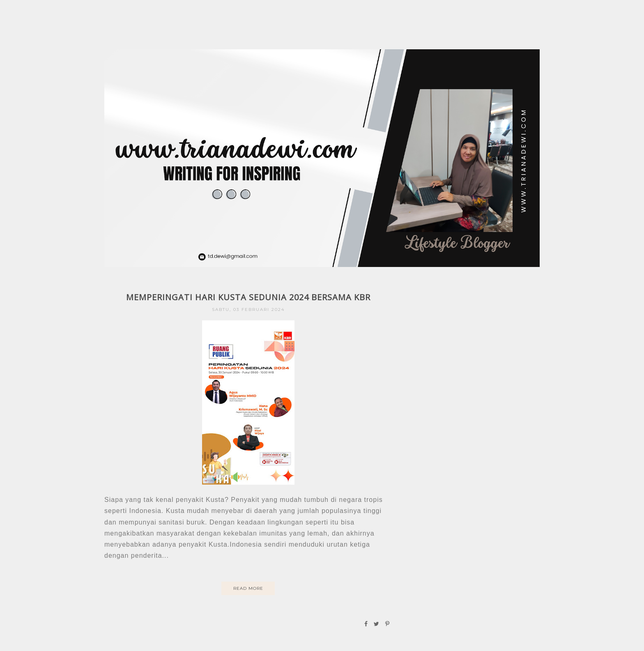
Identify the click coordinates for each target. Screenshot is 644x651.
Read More (248, 588)
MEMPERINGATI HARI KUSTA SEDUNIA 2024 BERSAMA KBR (248, 297)
